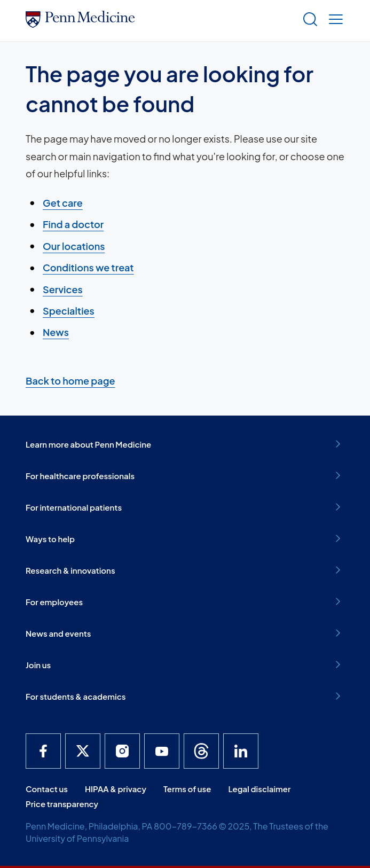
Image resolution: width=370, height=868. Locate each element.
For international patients (185, 507)
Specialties (69, 311)
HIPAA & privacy (116, 789)
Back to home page (70, 381)
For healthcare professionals (185, 475)
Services (63, 289)
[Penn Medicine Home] (80, 24)
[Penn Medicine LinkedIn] (241, 751)
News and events (185, 633)
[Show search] (308, 21)
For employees (185, 601)
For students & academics (185, 696)
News (56, 332)
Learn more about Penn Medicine (185, 444)
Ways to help (185, 538)
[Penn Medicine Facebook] (43, 751)
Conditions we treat (88, 267)
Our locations (74, 246)
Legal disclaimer (259, 789)
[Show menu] (334, 21)
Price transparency (62, 804)
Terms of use (187, 789)
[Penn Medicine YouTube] (162, 751)
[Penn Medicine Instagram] (122, 751)
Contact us (47, 789)
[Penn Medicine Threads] (201, 751)
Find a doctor (73, 225)
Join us (185, 664)
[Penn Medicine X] (83, 751)
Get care (63, 203)
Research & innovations (185, 570)
